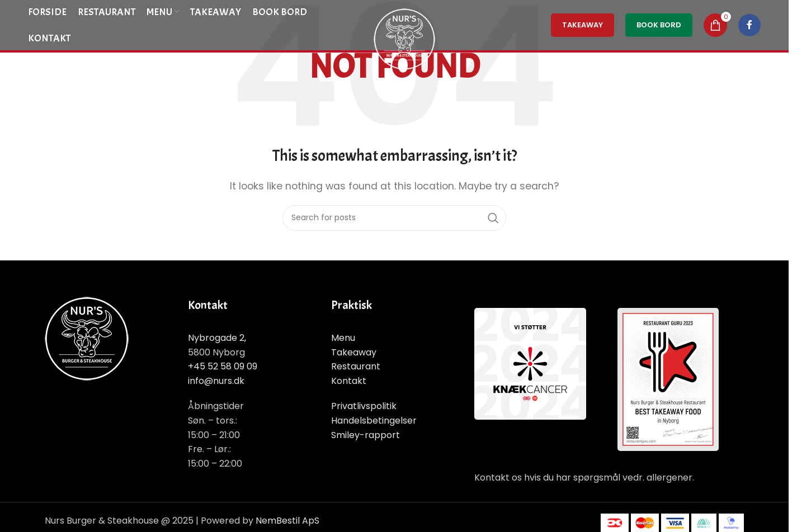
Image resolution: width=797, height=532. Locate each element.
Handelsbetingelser (374, 421)
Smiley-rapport (366, 435)
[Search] (394, 218)
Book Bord (659, 25)
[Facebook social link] (749, 25)
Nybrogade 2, (217, 338)
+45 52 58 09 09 (223, 366)
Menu (343, 338)
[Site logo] (404, 38)
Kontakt (349, 381)
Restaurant (356, 366)
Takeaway (354, 352)
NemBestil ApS (287, 521)
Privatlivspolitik (364, 406)
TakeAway (583, 25)
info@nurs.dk (216, 381)
